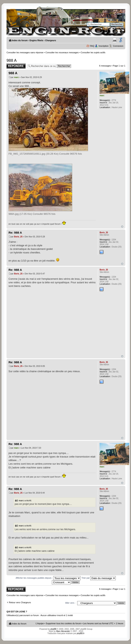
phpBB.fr (81, 633)
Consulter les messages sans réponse (25, 52)
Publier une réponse (16, 66)
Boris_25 (18, 237)
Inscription (103, 46)
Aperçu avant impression (115, 40)
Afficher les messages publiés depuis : (48, 578)
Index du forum (20, 40)
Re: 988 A (15, 233)
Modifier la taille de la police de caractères (121, 40)
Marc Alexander (63, 631)
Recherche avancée (114, 27)
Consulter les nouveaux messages (62, 52)
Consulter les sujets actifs (93, 52)
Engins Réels (36, 40)
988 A (12, 60)
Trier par (99, 578)
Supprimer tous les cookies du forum (63, 623)
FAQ (92, 46)
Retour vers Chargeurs (20, 602)
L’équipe (40, 623)
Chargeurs (51, 40)
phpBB (53, 629)
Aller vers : (70, 603)
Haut (122, 227)
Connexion (118, 46)
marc (16, 77)
